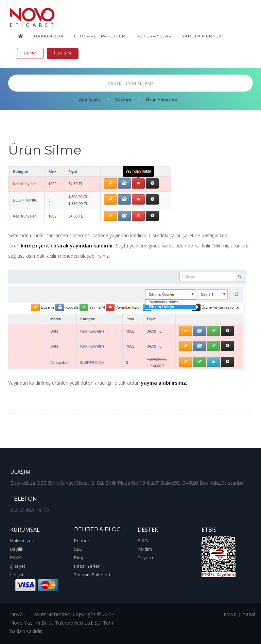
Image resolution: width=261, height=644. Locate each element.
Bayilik (17, 549)
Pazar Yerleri (87, 566)
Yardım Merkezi (203, 36)
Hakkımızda (49, 36)
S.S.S (143, 541)
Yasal (249, 614)
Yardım (123, 100)
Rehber (82, 541)
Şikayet (18, 566)
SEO (78, 549)
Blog (79, 558)
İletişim (63, 53)
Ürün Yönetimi (161, 100)
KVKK (16, 558)
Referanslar (155, 36)
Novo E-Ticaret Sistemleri (40, 614)
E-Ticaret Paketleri (101, 36)
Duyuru (145, 558)
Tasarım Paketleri (92, 575)
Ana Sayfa (90, 100)
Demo (30, 53)
